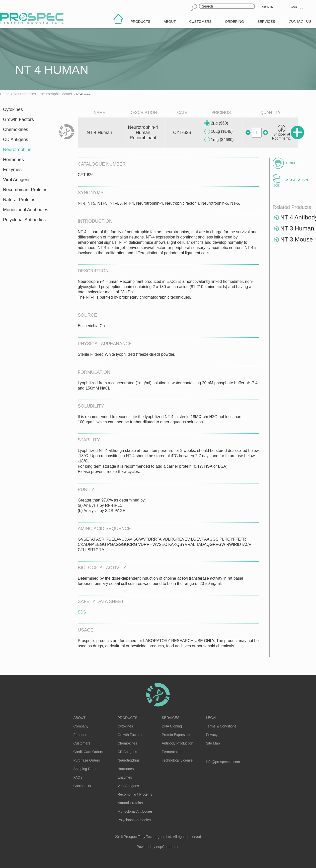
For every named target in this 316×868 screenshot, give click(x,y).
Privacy (212, 735)
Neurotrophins (17, 150)
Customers (82, 743)
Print (292, 163)
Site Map (213, 743)
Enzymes (12, 170)
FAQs (78, 777)
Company (81, 726)
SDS (82, 612)
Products (128, 718)
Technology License (177, 760)
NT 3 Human (297, 228)
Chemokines (16, 130)
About (80, 718)
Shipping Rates (85, 769)
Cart (297, 7)
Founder (80, 735)
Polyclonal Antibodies (24, 220)
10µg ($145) (219, 132)
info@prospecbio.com (223, 762)
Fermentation (172, 752)
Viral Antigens (17, 180)
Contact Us (82, 786)
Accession (297, 180)
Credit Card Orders (88, 752)
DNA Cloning (172, 726)
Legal (212, 718)
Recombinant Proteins (25, 190)
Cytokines (13, 109)
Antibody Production (177, 743)
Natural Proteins (19, 200)
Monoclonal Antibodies (26, 210)
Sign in (268, 7)
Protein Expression (177, 735)
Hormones (13, 160)
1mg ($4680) (219, 140)
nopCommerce (168, 847)
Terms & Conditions (221, 726)
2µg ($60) (216, 123)
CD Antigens (16, 140)
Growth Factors (18, 119)
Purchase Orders (87, 760)
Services (171, 718)
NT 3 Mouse (296, 239)
